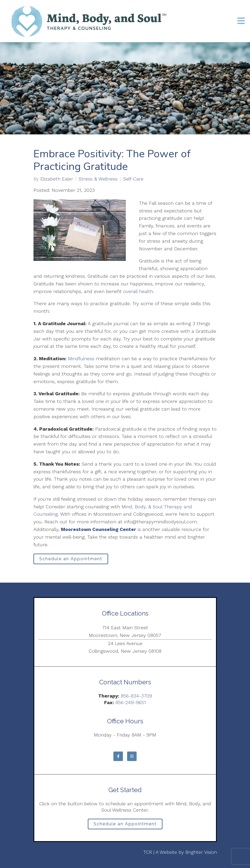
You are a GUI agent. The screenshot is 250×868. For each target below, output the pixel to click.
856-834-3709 (136, 696)
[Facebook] (118, 756)
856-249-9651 (131, 702)
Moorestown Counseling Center (98, 529)
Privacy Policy (48, 852)
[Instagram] (132, 756)
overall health (138, 291)
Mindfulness (81, 359)
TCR (148, 852)
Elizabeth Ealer (57, 179)
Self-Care (133, 179)
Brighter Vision (201, 852)
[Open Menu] (241, 21)
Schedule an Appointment (71, 559)
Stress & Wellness (98, 179)
